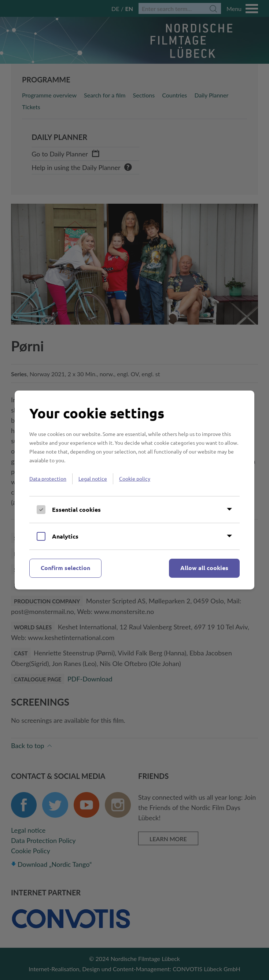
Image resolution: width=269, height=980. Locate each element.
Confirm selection (65, 568)
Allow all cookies (204, 568)
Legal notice (93, 478)
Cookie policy (135, 478)
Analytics (65, 536)
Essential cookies (76, 509)
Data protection (48, 478)
